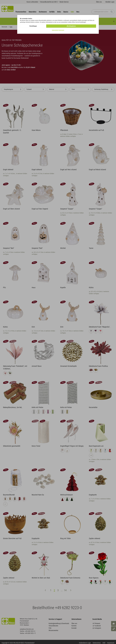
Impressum (61, 30)
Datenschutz (55, 30)
